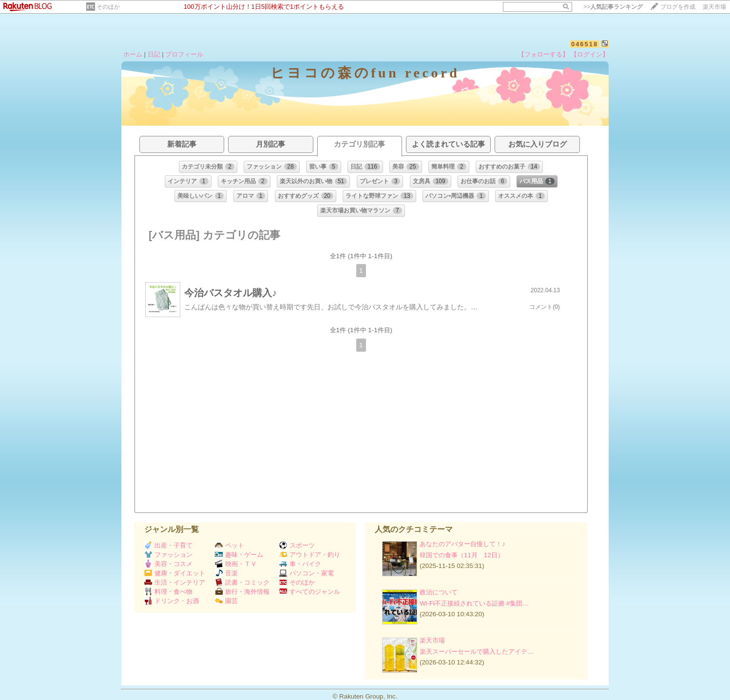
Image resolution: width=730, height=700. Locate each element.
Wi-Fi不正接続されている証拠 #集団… (474, 603)
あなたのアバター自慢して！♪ (462, 544)
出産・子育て (168, 545)
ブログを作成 (678, 7)
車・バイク (300, 564)
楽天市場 (714, 7)
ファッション (168, 555)
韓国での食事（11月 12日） (462, 555)
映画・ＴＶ (236, 564)
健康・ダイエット (175, 573)
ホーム (133, 54)
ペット (230, 545)
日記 (154, 54)
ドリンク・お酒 (172, 601)
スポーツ (297, 545)
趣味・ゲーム (239, 555)
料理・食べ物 (168, 592)
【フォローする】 (543, 54)
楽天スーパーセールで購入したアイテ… (477, 652)
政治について (439, 592)
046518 (585, 44)
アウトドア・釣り (310, 555)
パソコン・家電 (307, 573)
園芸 (226, 601)
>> (613, 7)
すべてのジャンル (310, 592)
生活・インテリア (175, 582)
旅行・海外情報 (242, 592)
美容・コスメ (168, 564)
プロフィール (184, 54)
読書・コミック (242, 582)
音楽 (226, 573)
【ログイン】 (590, 54)
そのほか (108, 7)
